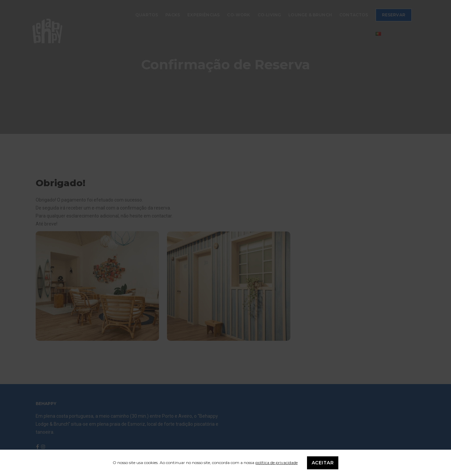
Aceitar (323, 463)
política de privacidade (276, 463)
